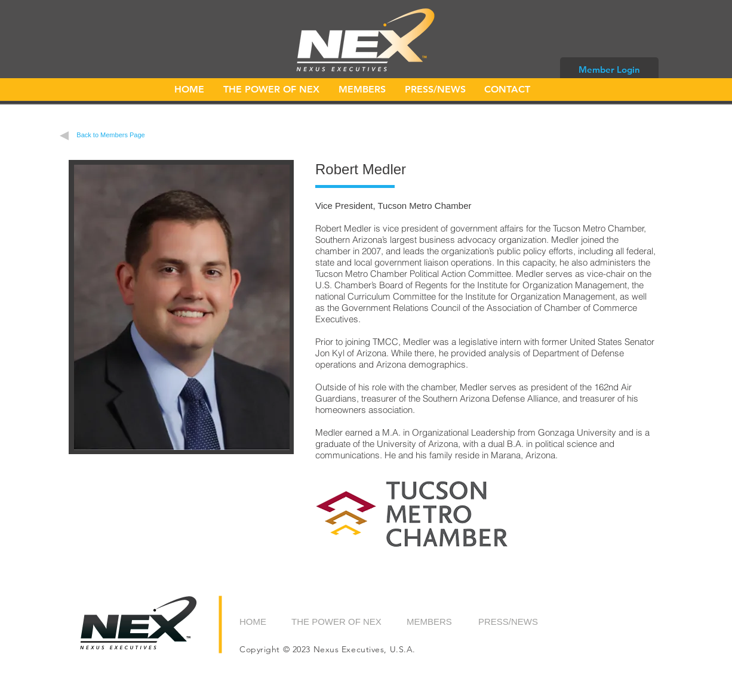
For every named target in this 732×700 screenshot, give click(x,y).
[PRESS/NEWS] (509, 621)
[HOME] (266, 621)
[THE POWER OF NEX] (337, 621)
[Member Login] (609, 69)
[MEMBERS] (437, 621)
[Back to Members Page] (111, 135)
